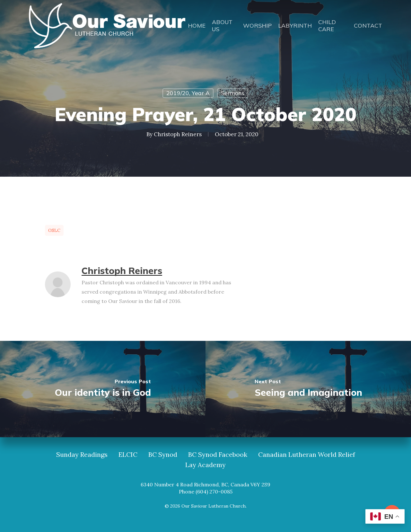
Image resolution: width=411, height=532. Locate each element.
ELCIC (128, 455)
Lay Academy (205, 465)
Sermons (233, 93)
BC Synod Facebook (218, 455)
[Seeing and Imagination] (308, 389)
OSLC (54, 230)
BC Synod (163, 455)
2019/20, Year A (188, 93)
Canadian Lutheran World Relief (307, 455)
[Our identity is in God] (103, 389)
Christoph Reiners (178, 134)
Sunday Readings (82, 455)
